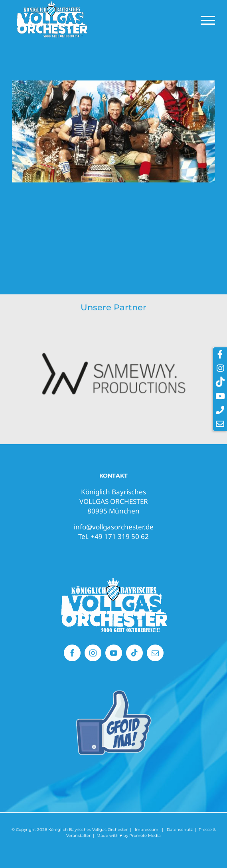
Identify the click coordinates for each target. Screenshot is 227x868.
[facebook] (72, 653)
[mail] (155, 653)
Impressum (147, 830)
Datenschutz (180, 830)
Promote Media (145, 836)
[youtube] (114, 653)
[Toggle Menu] (208, 20)
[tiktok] (134, 653)
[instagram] (93, 653)
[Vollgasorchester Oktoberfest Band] (114, 579)
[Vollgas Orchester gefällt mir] (114, 693)
